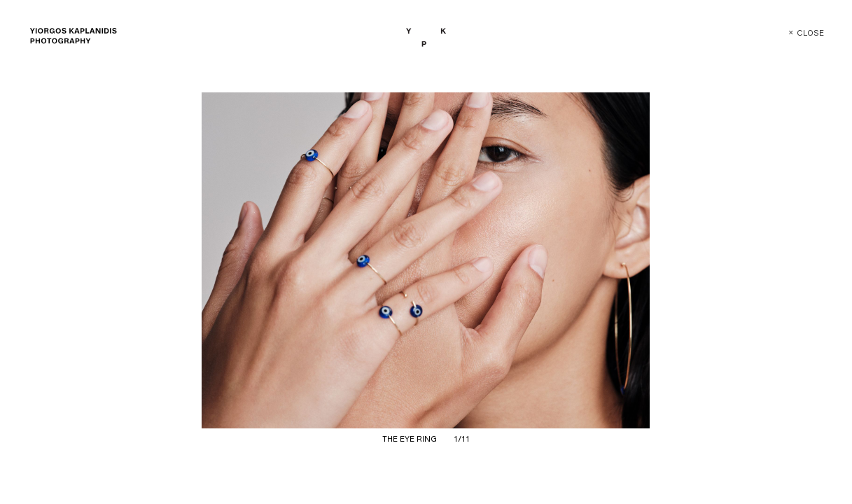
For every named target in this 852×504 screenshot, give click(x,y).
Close (796, 33)
